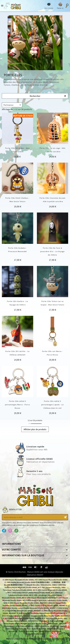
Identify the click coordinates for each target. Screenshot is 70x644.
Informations (11, 544)
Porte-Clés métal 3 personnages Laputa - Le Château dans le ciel (53, 405)
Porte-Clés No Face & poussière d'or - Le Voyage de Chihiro (53, 251)
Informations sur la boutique (23, 555)
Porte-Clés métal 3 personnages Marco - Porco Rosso (17, 405)
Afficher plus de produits (35, 429)
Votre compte (11, 549)
